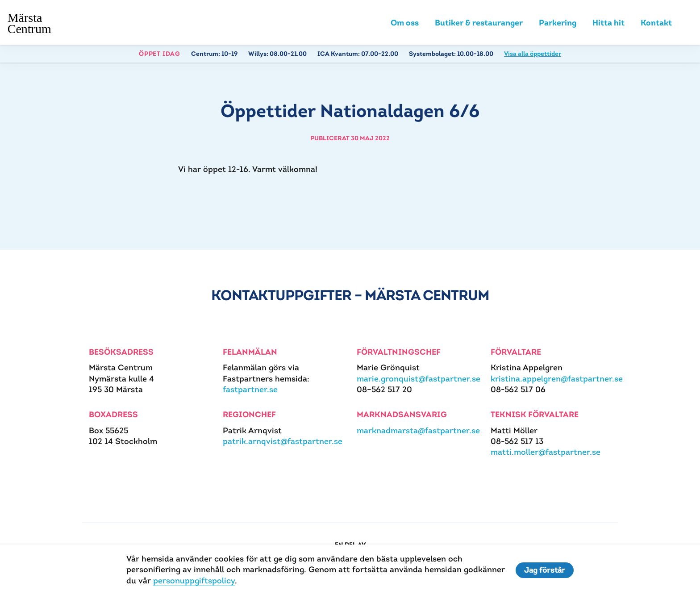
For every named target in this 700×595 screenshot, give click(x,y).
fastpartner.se (250, 391)
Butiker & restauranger (479, 23)
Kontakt (656, 23)
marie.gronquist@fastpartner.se (419, 380)
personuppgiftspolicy (193, 580)
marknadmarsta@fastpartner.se (418, 432)
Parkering (558, 23)
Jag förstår (546, 570)
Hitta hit (608, 23)
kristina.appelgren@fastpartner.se (557, 380)
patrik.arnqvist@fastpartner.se (283, 443)
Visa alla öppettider (533, 55)
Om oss (405, 23)
